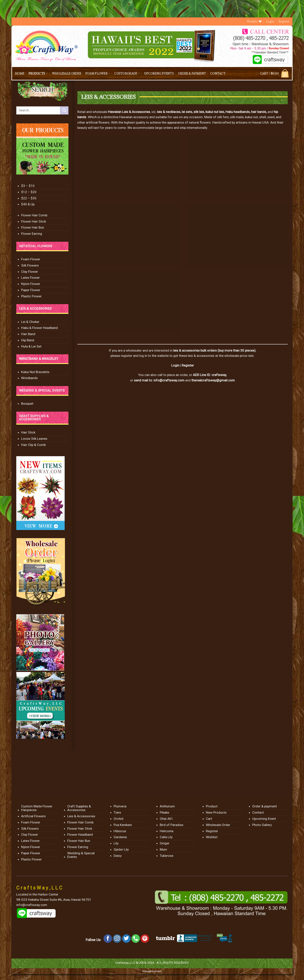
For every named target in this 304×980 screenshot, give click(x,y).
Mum (163, 849)
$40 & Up (28, 204)
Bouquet (27, 404)
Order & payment (192, 74)
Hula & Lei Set (31, 346)
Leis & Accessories (81, 816)
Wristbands (29, 378)
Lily (116, 843)
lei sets (187, 112)
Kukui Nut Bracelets (35, 372)
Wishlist (212, 837)
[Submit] (64, 110)
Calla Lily (166, 837)
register (127, 356)
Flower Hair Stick (34, 221)
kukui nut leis (215, 112)
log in (143, 356)
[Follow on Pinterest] (145, 939)
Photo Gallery (262, 825)
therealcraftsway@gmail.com (213, 380)
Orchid (118, 819)
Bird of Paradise (171, 825)
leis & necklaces (169, 112)
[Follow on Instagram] (117, 939)
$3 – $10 (28, 186)
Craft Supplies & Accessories (79, 808)
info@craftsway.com (169, 380)
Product (212, 806)
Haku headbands (238, 112)
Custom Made (127, 73)
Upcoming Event (264, 819)
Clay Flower (30, 272)
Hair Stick (28, 432)
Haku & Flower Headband (39, 328)
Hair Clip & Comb (33, 445)
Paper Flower (31, 290)
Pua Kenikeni (123, 825)
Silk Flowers (30, 265)
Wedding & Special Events (81, 855)
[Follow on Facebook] (108, 939)
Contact (218, 74)
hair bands (259, 112)
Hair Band (28, 334)
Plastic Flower (31, 296)
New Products (216, 812)
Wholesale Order (66, 74)
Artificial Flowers (33, 816)
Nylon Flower (31, 284)
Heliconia (167, 831)
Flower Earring (32, 234)
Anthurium (167, 806)
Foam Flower (98, 73)
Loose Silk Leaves (34, 439)
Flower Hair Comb (34, 215)
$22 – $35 (29, 198)
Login (175, 365)
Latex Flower (30, 278)
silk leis (199, 112)
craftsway (219, 375)
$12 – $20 (29, 192)
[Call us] (136, 939)
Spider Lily (121, 849)
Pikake (164, 812)
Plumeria (120, 806)
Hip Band (28, 340)
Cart (209, 819)
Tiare (117, 812)
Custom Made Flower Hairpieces (37, 808)
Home (20, 74)
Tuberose (167, 856)
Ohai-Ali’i (166, 819)
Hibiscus (120, 831)
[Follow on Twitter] (126, 939)
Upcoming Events (159, 74)
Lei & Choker (30, 322)
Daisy (118, 856)
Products (38, 73)
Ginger (165, 843)
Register (284, 21)
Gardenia (120, 837)
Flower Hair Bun (33, 227)
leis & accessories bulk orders (195, 350)
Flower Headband (80, 835)
